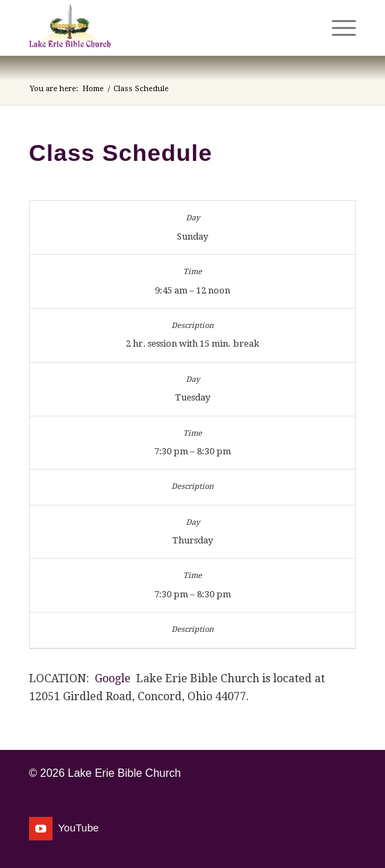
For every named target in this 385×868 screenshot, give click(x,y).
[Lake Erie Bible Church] (160, 28)
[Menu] (337, 28)
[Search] (304, 28)
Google (113, 678)
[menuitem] (304, 28)
